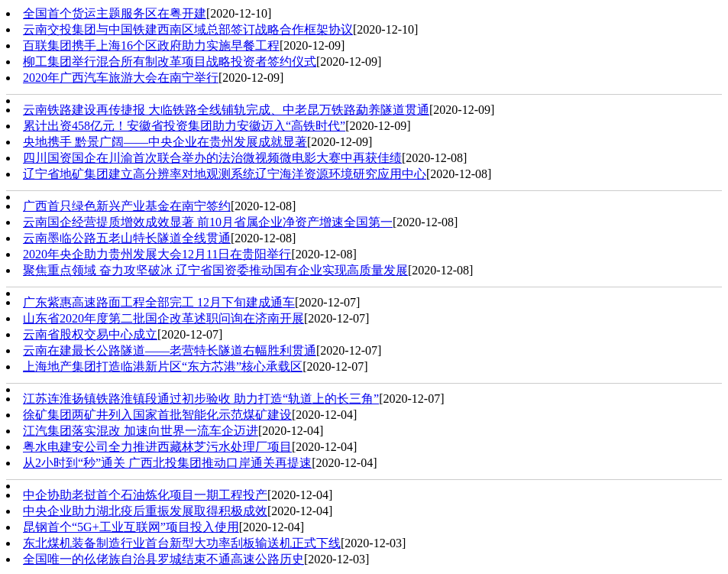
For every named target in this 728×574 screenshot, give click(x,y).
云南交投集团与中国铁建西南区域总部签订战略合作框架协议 (188, 29)
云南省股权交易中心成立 (90, 334)
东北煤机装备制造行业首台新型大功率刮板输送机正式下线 (182, 543)
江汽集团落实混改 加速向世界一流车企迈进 (141, 431)
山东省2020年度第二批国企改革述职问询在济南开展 (163, 318)
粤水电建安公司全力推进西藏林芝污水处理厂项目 (157, 447)
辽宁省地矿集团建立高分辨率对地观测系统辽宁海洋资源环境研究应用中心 (225, 174)
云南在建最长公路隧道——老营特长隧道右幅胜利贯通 (170, 350)
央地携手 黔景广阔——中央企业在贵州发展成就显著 (165, 142)
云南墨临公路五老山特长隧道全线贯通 (127, 238)
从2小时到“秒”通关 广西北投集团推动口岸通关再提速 (167, 463)
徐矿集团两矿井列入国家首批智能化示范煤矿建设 (157, 415)
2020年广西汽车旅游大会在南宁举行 (121, 78)
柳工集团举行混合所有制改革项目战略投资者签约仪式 (170, 62)
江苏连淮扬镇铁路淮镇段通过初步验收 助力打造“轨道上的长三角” (201, 399)
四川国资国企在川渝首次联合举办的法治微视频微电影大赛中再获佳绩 (212, 158)
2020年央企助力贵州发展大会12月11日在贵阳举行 (157, 254)
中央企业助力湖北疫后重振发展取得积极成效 (145, 511)
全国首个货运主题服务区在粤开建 (115, 13)
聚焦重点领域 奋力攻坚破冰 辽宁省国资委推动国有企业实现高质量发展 (215, 270)
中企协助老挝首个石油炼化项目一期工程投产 (145, 495)
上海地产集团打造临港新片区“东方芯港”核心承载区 (163, 366)
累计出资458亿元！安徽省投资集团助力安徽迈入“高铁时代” (184, 126)
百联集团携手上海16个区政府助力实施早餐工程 (151, 45)
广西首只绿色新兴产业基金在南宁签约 (127, 206)
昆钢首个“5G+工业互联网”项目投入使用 (131, 527)
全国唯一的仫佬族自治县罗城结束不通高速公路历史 (163, 559)
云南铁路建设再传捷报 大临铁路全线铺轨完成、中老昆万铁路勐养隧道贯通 (226, 110)
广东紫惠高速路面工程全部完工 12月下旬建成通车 (159, 302)
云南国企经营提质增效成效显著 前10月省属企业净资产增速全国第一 (208, 222)
